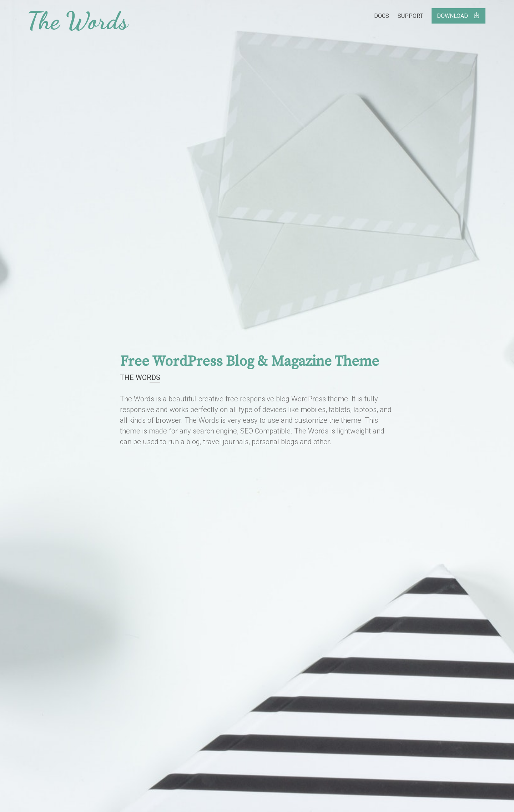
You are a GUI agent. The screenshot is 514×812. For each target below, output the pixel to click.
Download (458, 15)
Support (410, 16)
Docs (382, 16)
